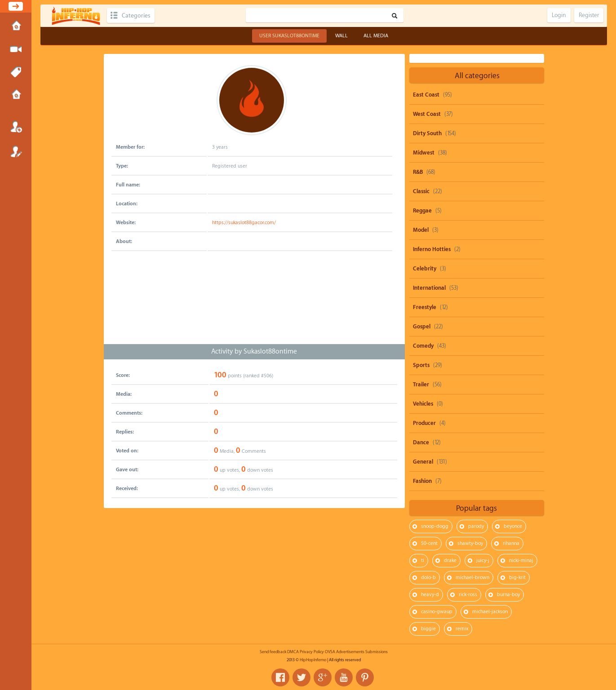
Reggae (422, 211)
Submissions (16, 95)
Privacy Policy (312, 652)
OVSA (330, 652)
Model (421, 230)
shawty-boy (470, 543)
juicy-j (483, 560)
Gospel (422, 327)
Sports (421, 365)
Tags (16, 72)
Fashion (422, 481)
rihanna (511, 543)
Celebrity (425, 269)
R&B (418, 172)
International (429, 288)
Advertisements (350, 652)
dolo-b (428, 577)
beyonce (513, 526)
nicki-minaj (521, 560)
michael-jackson (490, 612)
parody (476, 526)
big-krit (517, 577)
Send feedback (273, 652)
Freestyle (425, 307)
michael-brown (472, 577)
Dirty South (427, 133)
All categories (477, 76)
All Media (376, 36)
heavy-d (430, 595)
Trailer (421, 385)
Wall (341, 36)
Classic (421, 191)
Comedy (423, 346)
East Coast (426, 95)
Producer (424, 423)
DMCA (293, 652)
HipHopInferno (313, 660)
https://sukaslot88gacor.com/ (244, 223)
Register (16, 151)
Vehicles (423, 404)
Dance (421, 442)
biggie (428, 629)
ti (423, 560)
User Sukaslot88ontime (289, 36)
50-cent (429, 543)
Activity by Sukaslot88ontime (254, 352)
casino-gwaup (437, 612)
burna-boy (508, 595)
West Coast (427, 114)
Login (16, 127)
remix (462, 629)
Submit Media (16, 49)
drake (450, 560)
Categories (136, 15)
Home (16, 27)
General (423, 462)
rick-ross (468, 595)
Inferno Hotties (432, 249)
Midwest (424, 153)
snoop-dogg (435, 526)
